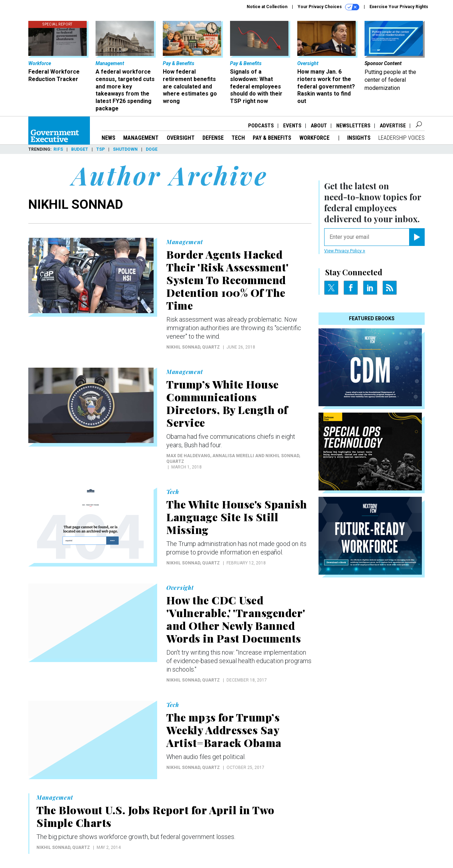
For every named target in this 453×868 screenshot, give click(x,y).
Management (141, 138)
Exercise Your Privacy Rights (399, 7)
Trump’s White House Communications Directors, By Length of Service (227, 403)
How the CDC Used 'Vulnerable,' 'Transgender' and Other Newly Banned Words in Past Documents (236, 619)
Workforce (315, 138)
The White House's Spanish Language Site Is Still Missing (237, 517)
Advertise (393, 126)
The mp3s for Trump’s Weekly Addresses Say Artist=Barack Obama (224, 730)
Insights (359, 138)
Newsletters (353, 126)
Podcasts (261, 126)
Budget (80, 149)
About (319, 126)
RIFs (58, 149)
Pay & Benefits (272, 138)
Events (292, 126)
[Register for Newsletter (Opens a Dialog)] (417, 237)
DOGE (152, 149)
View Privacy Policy (345, 251)
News (108, 138)
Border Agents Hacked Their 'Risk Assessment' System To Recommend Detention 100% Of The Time (227, 280)
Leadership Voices (402, 138)
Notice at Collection (267, 7)
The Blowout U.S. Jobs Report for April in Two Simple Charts (156, 816)
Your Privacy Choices (328, 7)
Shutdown (125, 149)
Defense (213, 138)
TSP (101, 149)
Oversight (181, 138)
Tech (238, 138)
